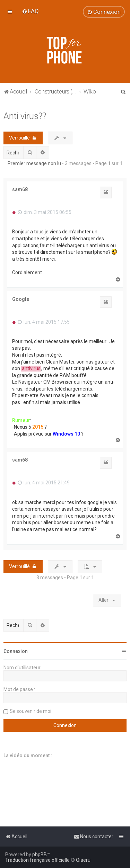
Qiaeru (83, 860)
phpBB (40, 854)
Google (21, 299)
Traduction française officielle (37, 860)
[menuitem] (30, 11)
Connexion (16, 651)
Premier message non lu (34, 163)
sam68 (20, 189)
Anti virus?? (25, 116)
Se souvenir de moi (31, 711)
